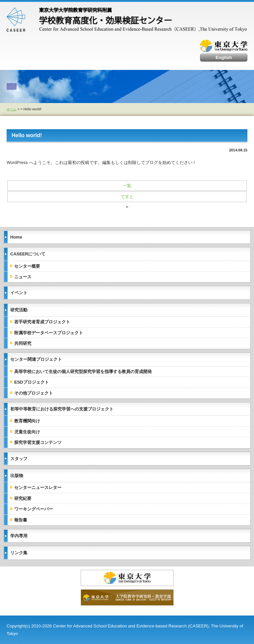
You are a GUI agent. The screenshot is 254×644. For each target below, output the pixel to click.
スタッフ (19, 459)
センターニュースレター (38, 487)
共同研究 (23, 343)
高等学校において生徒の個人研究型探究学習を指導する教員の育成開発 (83, 372)
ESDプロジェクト (32, 382)
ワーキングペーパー (34, 509)
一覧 (127, 186)
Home (16, 237)
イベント (19, 293)
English (224, 57)
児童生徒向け (27, 432)
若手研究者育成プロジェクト (42, 322)
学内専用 (19, 536)
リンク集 (19, 553)
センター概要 (27, 266)
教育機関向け (27, 421)
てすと (127, 197)
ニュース (23, 277)
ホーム (12, 109)
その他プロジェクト (34, 393)
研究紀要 (23, 498)
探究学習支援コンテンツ (38, 442)
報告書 (21, 520)
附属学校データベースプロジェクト (49, 333)
